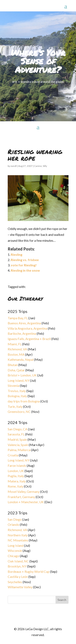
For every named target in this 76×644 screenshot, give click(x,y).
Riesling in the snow (25, 270)
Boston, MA (16, 354)
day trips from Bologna (24, 401)
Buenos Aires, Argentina (24, 323)
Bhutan (13, 365)
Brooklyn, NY (17, 566)
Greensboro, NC (19, 412)
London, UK (16, 471)
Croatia (13, 455)
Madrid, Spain (17, 439)
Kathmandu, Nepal (21, 359)
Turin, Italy (15, 406)
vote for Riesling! (24, 265)
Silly (45, 166)
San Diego (15, 519)
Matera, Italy (17, 481)
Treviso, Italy (17, 391)
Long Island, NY (19, 380)
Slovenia (13, 385)
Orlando (13, 524)
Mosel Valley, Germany (24, 491)
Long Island (16, 545)
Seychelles (15, 582)
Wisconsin (15, 551)
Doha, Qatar (16, 370)
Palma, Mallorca (19, 450)
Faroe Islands (17, 465)
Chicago (13, 556)
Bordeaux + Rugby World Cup (29, 571)
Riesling (17, 254)
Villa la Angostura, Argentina (27, 328)
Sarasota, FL (16, 434)
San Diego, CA (18, 429)
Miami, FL (15, 344)
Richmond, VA (17, 349)
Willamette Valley (20, 587)
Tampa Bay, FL (18, 318)
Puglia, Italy (16, 476)
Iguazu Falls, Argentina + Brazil (29, 339)
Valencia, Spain (18, 445)
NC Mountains (18, 540)
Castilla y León (18, 577)
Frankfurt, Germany (21, 497)
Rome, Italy (16, 486)
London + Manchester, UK (26, 502)
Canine (38, 166)
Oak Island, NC (18, 561)
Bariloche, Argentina (22, 333)
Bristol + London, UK (22, 375)
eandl (14, 166)
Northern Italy (18, 535)
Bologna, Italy (17, 396)
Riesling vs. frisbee (25, 260)
